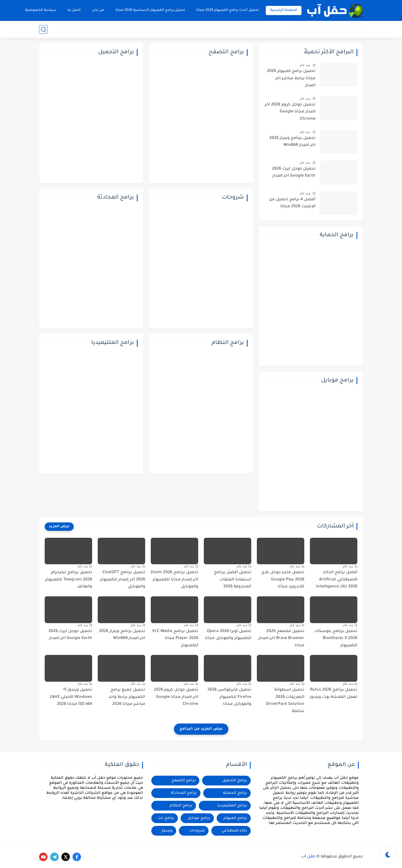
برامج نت (324, 29)
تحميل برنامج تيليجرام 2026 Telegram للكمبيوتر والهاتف (69, 580)
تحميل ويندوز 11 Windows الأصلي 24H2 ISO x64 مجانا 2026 (71, 697)
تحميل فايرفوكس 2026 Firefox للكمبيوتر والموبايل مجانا (229, 697)
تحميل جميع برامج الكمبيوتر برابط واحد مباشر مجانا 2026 (127, 697)
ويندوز (167, 831)
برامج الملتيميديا (236, 29)
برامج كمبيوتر (350, 29)
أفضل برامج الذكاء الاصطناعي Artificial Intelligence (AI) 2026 (337, 580)
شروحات (197, 831)
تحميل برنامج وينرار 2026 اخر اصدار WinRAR (292, 142)
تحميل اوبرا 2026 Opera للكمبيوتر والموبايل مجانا (228, 635)
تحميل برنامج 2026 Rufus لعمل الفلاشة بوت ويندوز (334, 694)
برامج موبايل (199, 818)
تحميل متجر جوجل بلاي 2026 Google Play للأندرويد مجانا (283, 580)
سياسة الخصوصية (41, 10)
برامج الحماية (105, 29)
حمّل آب (308, 857)
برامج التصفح (201, 29)
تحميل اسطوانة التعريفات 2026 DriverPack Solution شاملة (285, 701)
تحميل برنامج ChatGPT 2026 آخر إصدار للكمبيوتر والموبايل (123, 580)
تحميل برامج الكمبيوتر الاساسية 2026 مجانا (150, 10)
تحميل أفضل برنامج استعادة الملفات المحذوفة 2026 (233, 580)
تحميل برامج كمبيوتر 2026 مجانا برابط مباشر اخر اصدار (291, 79)
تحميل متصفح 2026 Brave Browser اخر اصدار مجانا (281, 639)
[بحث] (43, 29)
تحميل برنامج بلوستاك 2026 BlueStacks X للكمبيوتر (336, 639)
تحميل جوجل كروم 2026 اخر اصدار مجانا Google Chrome (290, 112)
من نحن (98, 10)
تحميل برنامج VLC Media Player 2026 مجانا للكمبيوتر (175, 639)
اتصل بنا (74, 10)
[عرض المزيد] (59, 527)
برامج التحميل (137, 29)
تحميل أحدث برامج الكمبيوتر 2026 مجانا (228, 10)
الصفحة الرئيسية (284, 10)
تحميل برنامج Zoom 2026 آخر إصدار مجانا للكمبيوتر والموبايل (174, 580)
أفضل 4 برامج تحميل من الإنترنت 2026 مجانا (292, 203)
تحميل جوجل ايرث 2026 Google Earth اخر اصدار (294, 173)
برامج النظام (269, 29)
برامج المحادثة (169, 29)
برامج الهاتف (298, 29)
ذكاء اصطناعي (74, 29)
